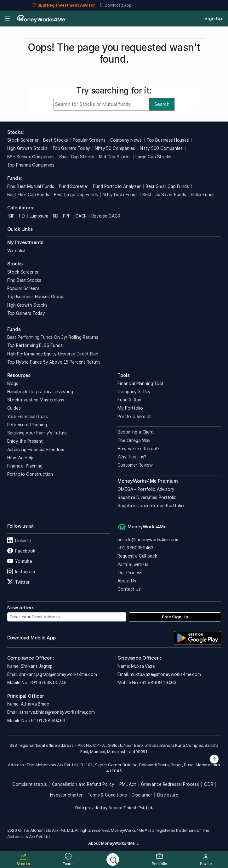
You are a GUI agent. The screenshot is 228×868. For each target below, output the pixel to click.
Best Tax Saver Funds (164, 195)
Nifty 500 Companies (161, 148)
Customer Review (135, 465)
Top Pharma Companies (31, 165)
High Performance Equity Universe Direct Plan (53, 354)
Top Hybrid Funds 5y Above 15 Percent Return (54, 362)
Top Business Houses (168, 140)
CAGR (81, 216)
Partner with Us (133, 564)
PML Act (128, 784)
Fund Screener (74, 186)
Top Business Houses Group (35, 297)
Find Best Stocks (24, 280)
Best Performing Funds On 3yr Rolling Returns (53, 337)
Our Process (130, 573)
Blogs (13, 383)
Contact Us (129, 589)
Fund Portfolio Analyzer (117, 186)
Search (162, 104)
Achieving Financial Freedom (36, 450)
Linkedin (19, 541)
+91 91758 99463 (47, 721)
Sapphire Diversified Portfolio (147, 497)
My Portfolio (130, 408)
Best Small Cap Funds (167, 186)
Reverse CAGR (106, 216)
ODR (209, 784)
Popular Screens (89, 140)
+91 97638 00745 (47, 683)
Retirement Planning (27, 425)
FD (22, 216)
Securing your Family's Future (37, 433)
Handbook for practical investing (40, 392)
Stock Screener (23, 140)
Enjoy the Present (25, 441)
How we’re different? (139, 449)
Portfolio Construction (30, 474)
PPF (67, 216)
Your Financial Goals (28, 417)
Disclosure (168, 795)
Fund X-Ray (129, 400)
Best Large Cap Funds (76, 195)
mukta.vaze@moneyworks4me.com (165, 674)
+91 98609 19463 (158, 683)
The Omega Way (134, 440)
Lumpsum (39, 216)
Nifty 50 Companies (115, 148)
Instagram (21, 572)
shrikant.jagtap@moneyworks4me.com (58, 674)
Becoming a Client (136, 432)
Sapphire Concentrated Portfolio (151, 506)
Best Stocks (55, 140)
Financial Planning (25, 466)
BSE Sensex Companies (31, 157)
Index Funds (203, 195)
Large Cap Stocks (153, 157)
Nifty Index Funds (120, 195)
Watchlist (17, 251)
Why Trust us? (132, 457)
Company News (126, 140)
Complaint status (30, 784)
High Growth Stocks (27, 148)
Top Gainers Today (71, 148)
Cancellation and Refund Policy (83, 784)
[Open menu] (7, 19)
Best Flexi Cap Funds (28, 195)
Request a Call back (137, 556)
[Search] (113, 859)
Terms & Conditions (107, 795)
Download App (116, 5)
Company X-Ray (134, 392)
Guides (14, 408)
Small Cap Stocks (77, 157)
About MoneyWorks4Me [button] (114, 843)
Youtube (20, 561)
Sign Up (213, 18)
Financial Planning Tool (140, 383)
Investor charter (66, 795)
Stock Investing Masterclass (36, 400)
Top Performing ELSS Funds (35, 345)
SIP (11, 216)
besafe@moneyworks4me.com (148, 540)
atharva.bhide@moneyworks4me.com (57, 712)
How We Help (20, 458)
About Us (127, 581)
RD (56, 216)
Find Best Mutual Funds (31, 186)
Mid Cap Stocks (115, 157)
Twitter (18, 582)
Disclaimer (142, 795)
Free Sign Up (175, 617)
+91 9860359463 (135, 548)
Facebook (21, 551)
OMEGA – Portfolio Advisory (146, 489)
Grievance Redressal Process (170, 784)
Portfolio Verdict (134, 417)
